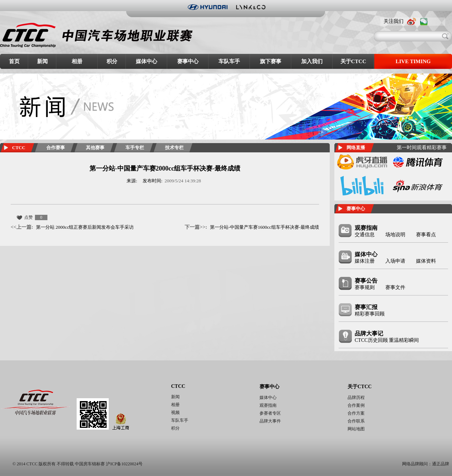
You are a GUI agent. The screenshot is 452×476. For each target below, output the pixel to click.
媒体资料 (426, 261)
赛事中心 (188, 61)
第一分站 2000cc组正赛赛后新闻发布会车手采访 (72, 227)
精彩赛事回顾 (370, 314)
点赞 (29, 217)
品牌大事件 (270, 421)
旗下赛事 (271, 61)
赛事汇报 (366, 307)
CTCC (19, 148)
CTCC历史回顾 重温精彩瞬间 (387, 340)
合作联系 (356, 421)
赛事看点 (426, 235)
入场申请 (395, 261)
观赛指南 (366, 228)
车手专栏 (135, 148)
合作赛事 (56, 148)
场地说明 (395, 235)
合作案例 (356, 405)
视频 (175, 412)
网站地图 (356, 429)
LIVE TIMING (413, 61)
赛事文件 (395, 287)
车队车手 (229, 61)
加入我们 (312, 61)
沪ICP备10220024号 (124, 464)
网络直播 (356, 148)
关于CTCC (353, 61)
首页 (14, 61)
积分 (112, 61)
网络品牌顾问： (417, 464)
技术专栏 (174, 148)
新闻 (42, 61)
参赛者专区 (270, 413)
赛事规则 (365, 287)
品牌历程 (356, 397)
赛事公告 (366, 281)
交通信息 (365, 235)
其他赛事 (95, 148)
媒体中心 (147, 61)
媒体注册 (365, 261)
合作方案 (356, 413)
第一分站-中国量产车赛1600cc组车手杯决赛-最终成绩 (252, 227)
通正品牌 (441, 464)
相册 (77, 61)
